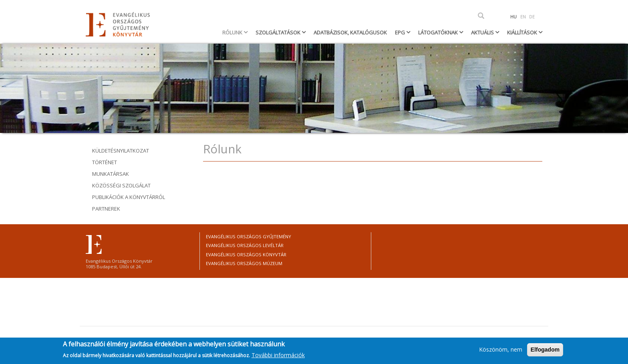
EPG (401, 32)
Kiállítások (523, 32)
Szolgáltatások (279, 32)
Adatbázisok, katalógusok (350, 32)
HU (513, 17)
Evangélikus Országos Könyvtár (246, 254)
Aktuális (483, 32)
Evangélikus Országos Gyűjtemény (249, 236)
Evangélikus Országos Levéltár (245, 245)
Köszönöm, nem (501, 351)
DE (532, 17)
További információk (278, 357)
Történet (105, 162)
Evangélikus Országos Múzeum (244, 263)
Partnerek (106, 209)
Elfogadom (545, 352)
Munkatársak (111, 174)
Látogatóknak (439, 32)
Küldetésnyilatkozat (121, 151)
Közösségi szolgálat (121, 185)
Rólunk (233, 32)
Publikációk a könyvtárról (129, 197)
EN (523, 17)
